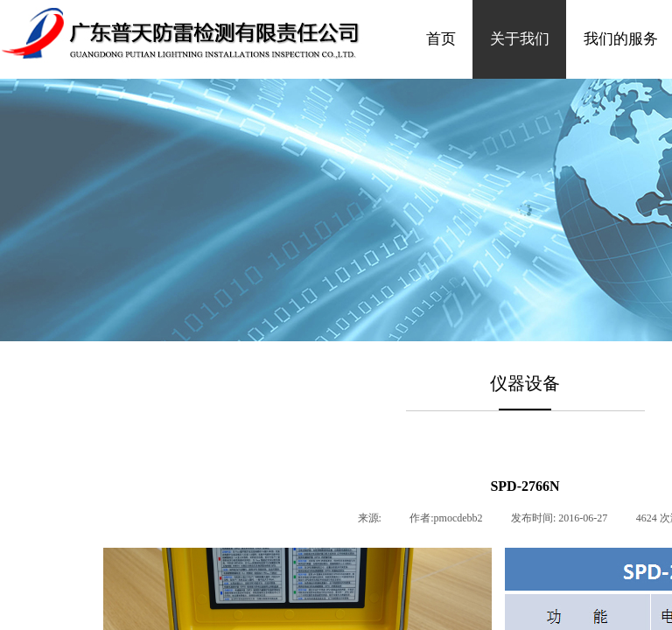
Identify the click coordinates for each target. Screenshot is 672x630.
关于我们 (520, 39)
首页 (441, 39)
